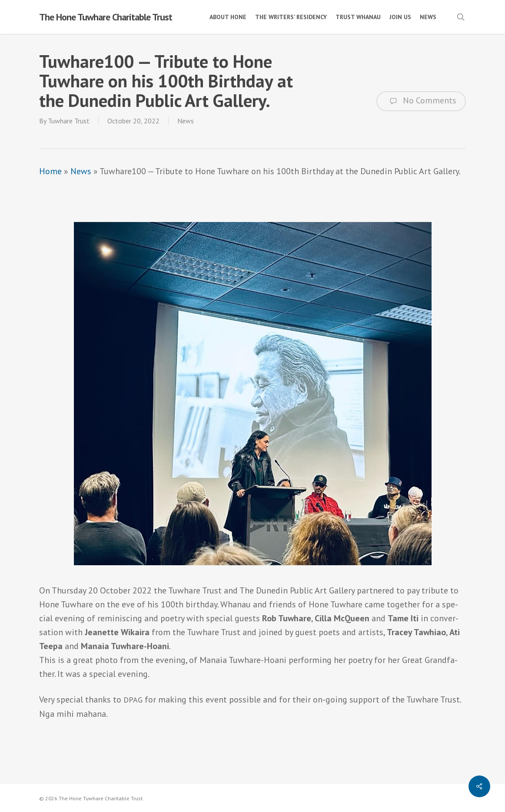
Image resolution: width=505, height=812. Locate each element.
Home (50, 171)
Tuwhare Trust (69, 121)
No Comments (421, 101)
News (186, 121)
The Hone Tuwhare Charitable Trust (106, 17)
